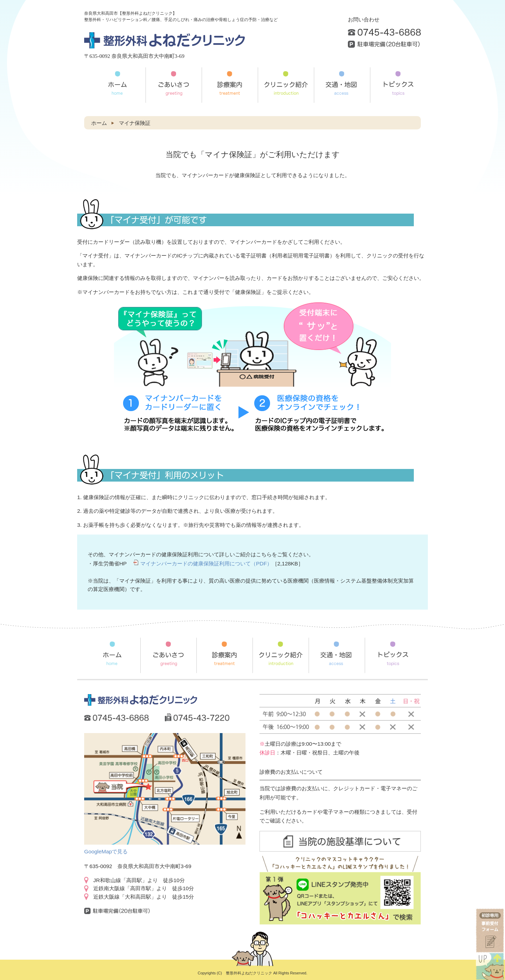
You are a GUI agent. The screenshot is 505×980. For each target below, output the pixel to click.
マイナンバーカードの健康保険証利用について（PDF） (206, 563)
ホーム (99, 123)
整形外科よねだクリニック (249, 973)
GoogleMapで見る (106, 851)
